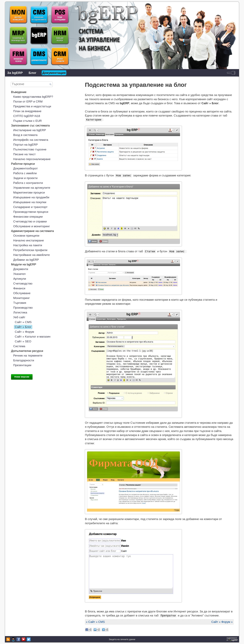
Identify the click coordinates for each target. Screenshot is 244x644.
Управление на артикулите (32, 188)
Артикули (20, 279)
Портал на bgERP (26, 145)
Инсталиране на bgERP (30, 130)
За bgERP (15, 73)
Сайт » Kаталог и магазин (33, 337)
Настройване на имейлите (32, 255)
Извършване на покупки (30, 202)
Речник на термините (28, 356)
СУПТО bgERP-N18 (27, 116)
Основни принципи (26, 236)
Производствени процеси (31, 212)
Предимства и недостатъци (32, 106)
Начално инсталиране (29, 240)
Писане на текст (24, 154)
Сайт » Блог (23, 327)
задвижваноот (232, 639)
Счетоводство (23, 283)
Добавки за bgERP (26, 260)
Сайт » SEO (23, 341)
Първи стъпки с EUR (27, 121)
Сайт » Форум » (222, 622)
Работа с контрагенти (28, 183)
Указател (19, 274)
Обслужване (22, 293)
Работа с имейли (25, 173)
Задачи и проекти (25, 178)
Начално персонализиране (32, 159)
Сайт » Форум (24, 332)
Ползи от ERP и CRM (28, 101)
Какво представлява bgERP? (33, 97)
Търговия (20, 303)
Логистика (20, 312)
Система (19, 346)
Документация (54, 73)
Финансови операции (28, 217)
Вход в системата (25, 135)
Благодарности (24, 360)
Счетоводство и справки (30, 221)
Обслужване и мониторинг (32, 226)
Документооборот (25, 168)
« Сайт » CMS (95, 622)
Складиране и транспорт (30, 207)
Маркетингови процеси (29, 192)
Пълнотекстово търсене (30, 149)
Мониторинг (21, 298)
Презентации (22, 365)
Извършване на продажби (31, 197)
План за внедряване (27, 111)
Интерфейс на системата (31, 140)
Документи (21, 269)
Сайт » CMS (23, 322)
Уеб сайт (19, 317)
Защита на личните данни (122, 639)
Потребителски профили (30, 250)
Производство (23, 308)
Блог (33, 73)
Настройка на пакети (28, 245)
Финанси (19, 288)
